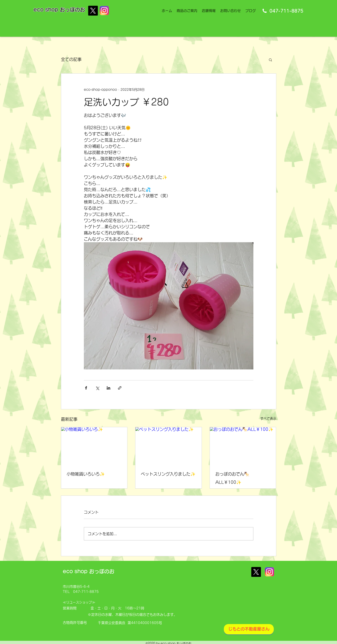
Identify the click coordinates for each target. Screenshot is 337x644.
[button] (270, 60)
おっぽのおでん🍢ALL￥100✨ (232, 478)
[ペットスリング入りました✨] (168, 446)
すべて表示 (268, 418)
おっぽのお (72, 10)
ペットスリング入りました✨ (168, 474)
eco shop (47, 10)
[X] (93, 11)
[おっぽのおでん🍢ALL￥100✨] (243, 446)
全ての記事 (71, 59)
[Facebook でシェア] (86, 388)
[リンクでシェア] (120, 388)
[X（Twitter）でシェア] (97, 388)
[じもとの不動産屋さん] (249, 629)
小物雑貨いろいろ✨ (86, 474)
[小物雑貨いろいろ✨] (94, 446)
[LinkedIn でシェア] (108, 388)
